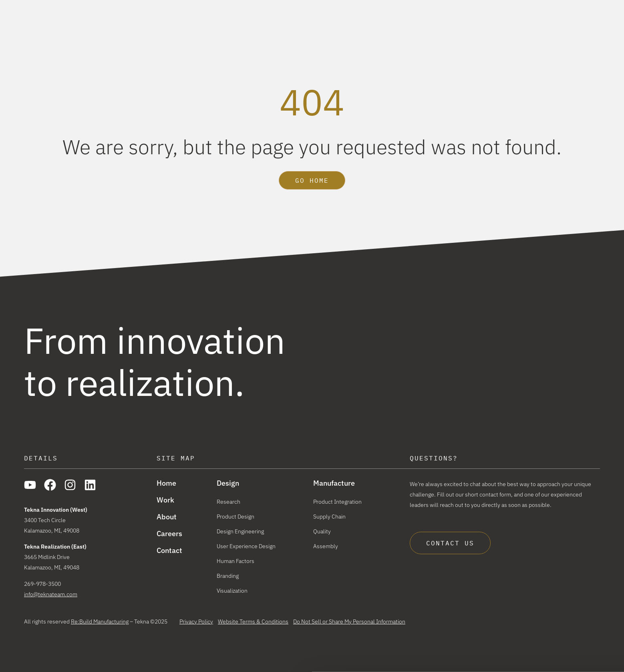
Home (166, 483)
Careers (588, 7)
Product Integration (337, 502)
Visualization (232, 591)
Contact (169, 551)
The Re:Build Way (537, 7)
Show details (120, 657)
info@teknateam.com (51, 594)
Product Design (236, 517)
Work (478, 28)
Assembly (326, 546)
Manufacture (429, 28)
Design (373, 28)
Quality (322, 531)
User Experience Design (246, 546)
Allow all (557, 625)
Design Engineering (240, 531)
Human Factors (236, 561)
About (515, 28)
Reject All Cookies (557, 649)
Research (228, 502)
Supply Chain (329, 517)
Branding (228, 576)
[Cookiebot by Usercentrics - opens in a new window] (52, 657)
